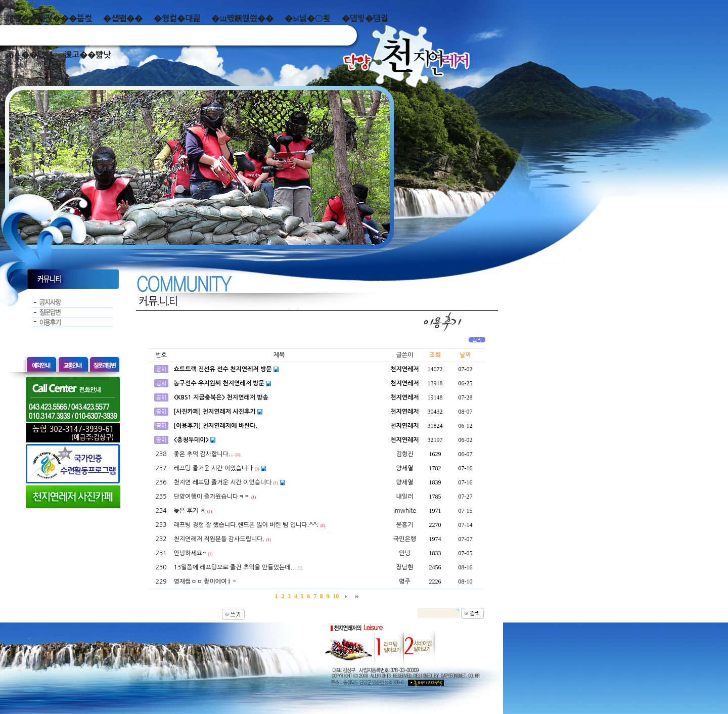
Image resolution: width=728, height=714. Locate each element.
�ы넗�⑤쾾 (308, 18)
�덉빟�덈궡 (365, 18)
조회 (435, 355)
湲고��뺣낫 (87, 55)
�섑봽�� (123, 18)
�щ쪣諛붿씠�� (242, 18)
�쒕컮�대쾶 (177, 18)
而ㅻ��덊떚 (29, 55)
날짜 (465, 355)
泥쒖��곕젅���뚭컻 (49, 18)
